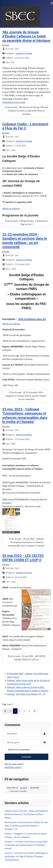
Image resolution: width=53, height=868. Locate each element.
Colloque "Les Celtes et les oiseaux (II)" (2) (26, 694)
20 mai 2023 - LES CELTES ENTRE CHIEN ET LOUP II (23, 558)
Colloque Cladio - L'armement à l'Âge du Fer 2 (25, 126)
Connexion (26, 757)
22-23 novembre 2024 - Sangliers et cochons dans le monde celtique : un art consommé (25, 241)
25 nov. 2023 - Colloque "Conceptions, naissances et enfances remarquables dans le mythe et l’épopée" (25, 415)
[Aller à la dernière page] (34, 711)
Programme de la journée (14, 102)
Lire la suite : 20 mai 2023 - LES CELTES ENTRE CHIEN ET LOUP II (27, 658)
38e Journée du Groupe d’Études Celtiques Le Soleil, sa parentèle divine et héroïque (26, 36)
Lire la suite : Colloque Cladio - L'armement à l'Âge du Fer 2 (26, 223)
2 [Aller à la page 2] (20, 711)
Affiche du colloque (11, 324)
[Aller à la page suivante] (29, 711)
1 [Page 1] (15, 711)
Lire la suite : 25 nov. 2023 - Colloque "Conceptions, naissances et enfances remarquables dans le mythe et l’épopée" (26, 542)
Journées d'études (24, 53)
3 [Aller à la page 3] (24, 711)
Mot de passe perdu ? (14, 764)
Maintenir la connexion (19, 750)
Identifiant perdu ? (13, 767)
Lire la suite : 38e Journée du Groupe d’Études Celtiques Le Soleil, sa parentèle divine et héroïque (26, 111)
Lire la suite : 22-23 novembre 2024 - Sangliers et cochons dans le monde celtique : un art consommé (26, 396)
